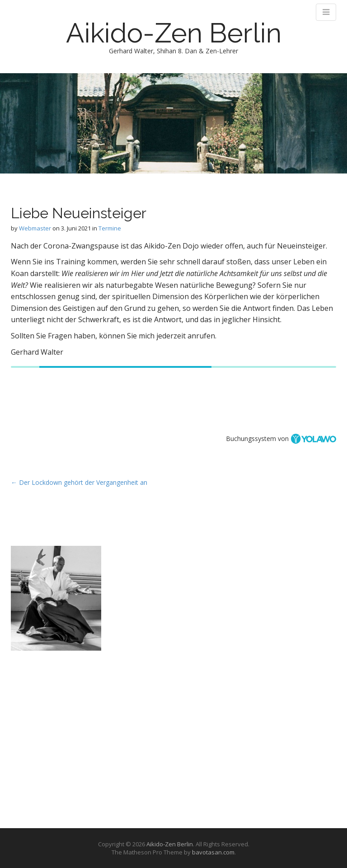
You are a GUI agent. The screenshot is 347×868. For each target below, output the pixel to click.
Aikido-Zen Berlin (174, 33)
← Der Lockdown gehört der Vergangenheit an (79, 482)
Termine (110, 228)
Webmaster (35, 228)
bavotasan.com (213, 852)
